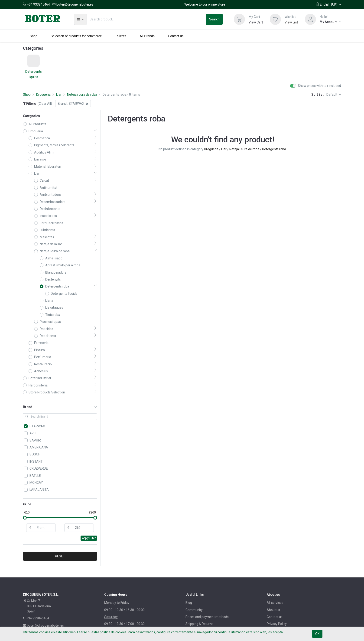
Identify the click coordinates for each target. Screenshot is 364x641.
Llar (59, 95)
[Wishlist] (275, 19)
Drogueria (43, 95)
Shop (27, 95)
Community (194, 610)
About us (273, 610)
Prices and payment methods (207, 617)
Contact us (275, 617)
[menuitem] (33, 36)
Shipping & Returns (199, 624)
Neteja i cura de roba (82, 95)
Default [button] (332, 95)
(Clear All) (45, 104)
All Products (37, 124)
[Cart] (239, 19)
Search (214, 19)
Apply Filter (89, 538)
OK (317, 634)
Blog (189, 603)
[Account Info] (330, 22)
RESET (60, 556)
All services (275, 603)
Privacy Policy (277, 624)
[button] (328, 4)
